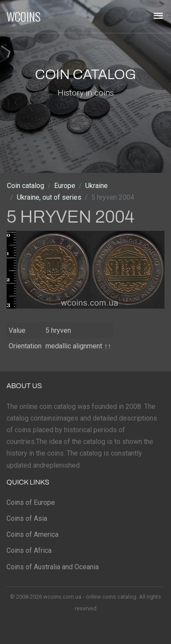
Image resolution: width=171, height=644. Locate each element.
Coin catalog (26, 186)
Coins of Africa (29, 550)
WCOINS (24, 16)
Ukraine (97, 186)
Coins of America (32, 534)
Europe (65, 186)
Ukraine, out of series (49, 197)
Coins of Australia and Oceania (53, 567)
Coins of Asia (27, 518)
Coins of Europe (31, 502)
